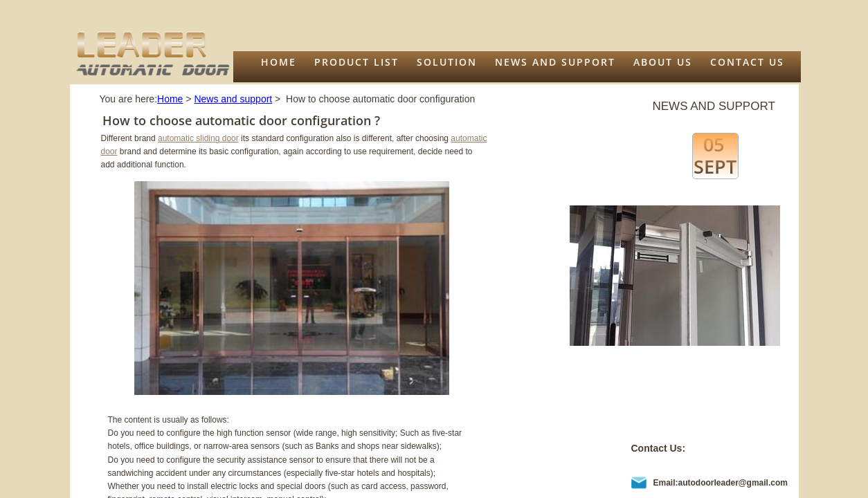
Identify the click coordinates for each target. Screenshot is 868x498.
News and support (555, 62)
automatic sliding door (198, 138)
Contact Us (747, 62)
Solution (447, 62)
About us (663, 62)
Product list (356, 62)
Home (279, 62)
